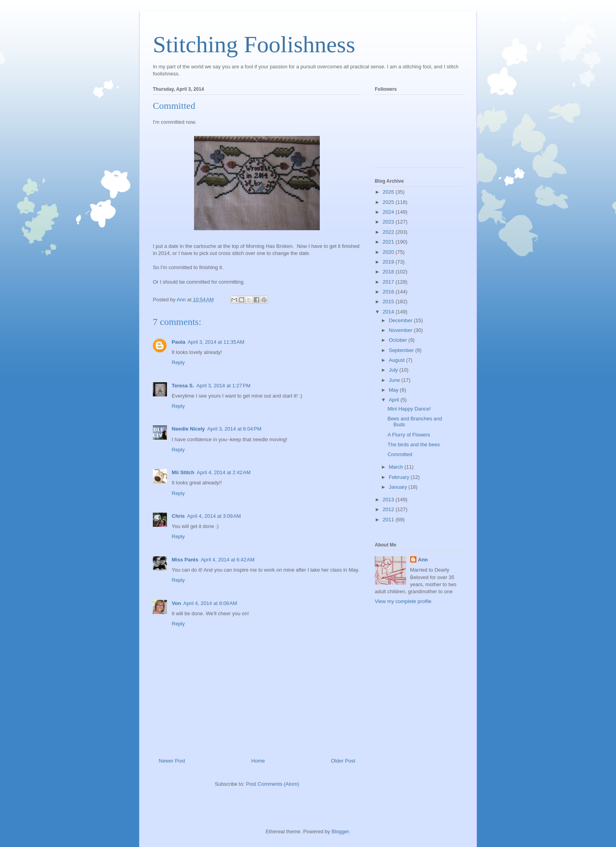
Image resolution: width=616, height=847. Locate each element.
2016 (389, 292)
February (400, 477)
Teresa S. (183, 386)
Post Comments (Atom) (272, 784)
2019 (389, 262)
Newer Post (172, 761)
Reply (178, 362)
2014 (389, 312)
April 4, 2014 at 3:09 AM (214, 516)
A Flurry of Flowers (409, 435)
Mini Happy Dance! (409, 409)
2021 (389, 242)
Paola (179, 342)
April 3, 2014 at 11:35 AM (216, 342)
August (398, 360)
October (399, 340)
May (394, 390)
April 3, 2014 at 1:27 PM (224, 386)
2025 (389, 202)
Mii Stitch (183, 472)
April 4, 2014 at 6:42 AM (228, 560)
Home (258, 761)
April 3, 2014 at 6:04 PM (235, 429)
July (394, 370)
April (395, 400)
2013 (389, 500)
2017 (389, 282)
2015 (389, 302)
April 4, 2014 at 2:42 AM (224, 472)
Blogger (340, 831)
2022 (389, 232)
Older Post (343, 761)
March (397, 467)
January (399, 487)
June (395, 380)
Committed (400, 454)
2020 (389, 252)
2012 (389, 509)
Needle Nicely (188, 429)
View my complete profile (403, 601)
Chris (178, 516)
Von (176, 603)
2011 (389, 520)
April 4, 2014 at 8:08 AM (210, 603)
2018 (389, 272)
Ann (423, 560)
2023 (389, 222)
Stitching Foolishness (254, 44)
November (401, 330)
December (401, 320)
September (402, 350)
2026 (389, 192)
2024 (389, 212)
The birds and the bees (413, 445)
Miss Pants (185, 560)
